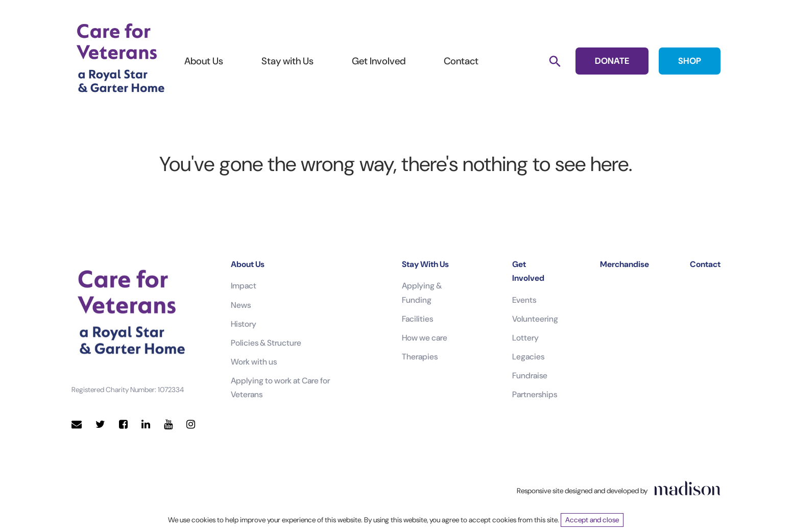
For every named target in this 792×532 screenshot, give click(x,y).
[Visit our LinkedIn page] (146, 425)
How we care (425, 338)
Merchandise (625, 264)
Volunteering (535, 319)
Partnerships (535, 394)
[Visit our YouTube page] (168, 425)
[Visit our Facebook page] (123, 425)
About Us (204, 61)
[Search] (555, 61)
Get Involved (379, 61)
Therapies (420, 357)
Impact (244, 286)
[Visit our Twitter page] (100, 425)
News (241, 305)
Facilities (417, 319)
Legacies (528, 357)
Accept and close (592, 520)
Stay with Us (287, 61)
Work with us (254, 362)
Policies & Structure (266, 343)
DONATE (612, 61)
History (244, 324)
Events (524, 300)
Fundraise (530, 376)
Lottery (525, 338)
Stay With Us (425, 264)
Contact (461, 61)
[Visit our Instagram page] (191, 425)
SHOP (690, 61)
